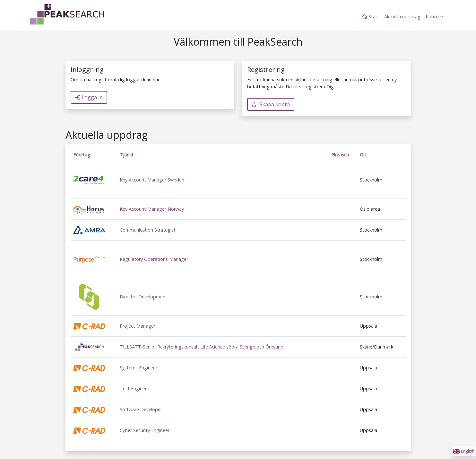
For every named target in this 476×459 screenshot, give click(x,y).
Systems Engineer (138, 368)
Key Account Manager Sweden (152, 180)
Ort (363, 155)
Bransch (340, 155)
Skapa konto (271, 104)
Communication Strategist (148, 230)
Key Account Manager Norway (152, 209)
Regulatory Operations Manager (154, 259)
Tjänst (127, 155)
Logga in (89, 97)
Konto (435, 17)
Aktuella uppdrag (402, 17)
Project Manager (138, 326)
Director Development (143, 297)
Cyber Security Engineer (145, 430)
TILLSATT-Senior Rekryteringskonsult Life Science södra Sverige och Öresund (202, 347)
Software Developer (141, 409)
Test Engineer (134, 388)
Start (371, 17)
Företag (82, 155)
